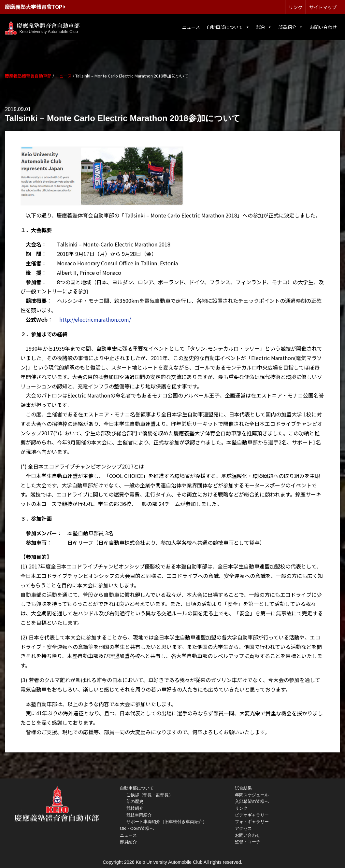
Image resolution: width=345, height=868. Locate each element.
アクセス (243, 828)
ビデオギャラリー (252, 815)
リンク (295, 7)
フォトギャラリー (252, 822)
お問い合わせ (323, 27)
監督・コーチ (248, 842)
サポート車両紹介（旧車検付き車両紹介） (167, 822)
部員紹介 (291, 27)
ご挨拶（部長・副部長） (150, 795)
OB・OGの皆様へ (137, 828)
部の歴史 (135, 801)
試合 (264, 27)
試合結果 (243, 788)
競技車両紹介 (139, 815)
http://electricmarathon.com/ (95, 319)
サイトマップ (323, 7)
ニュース (191, 27)
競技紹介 (135, 808)
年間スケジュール (252, 795)
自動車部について (228, 27)
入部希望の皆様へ (252, 801)
